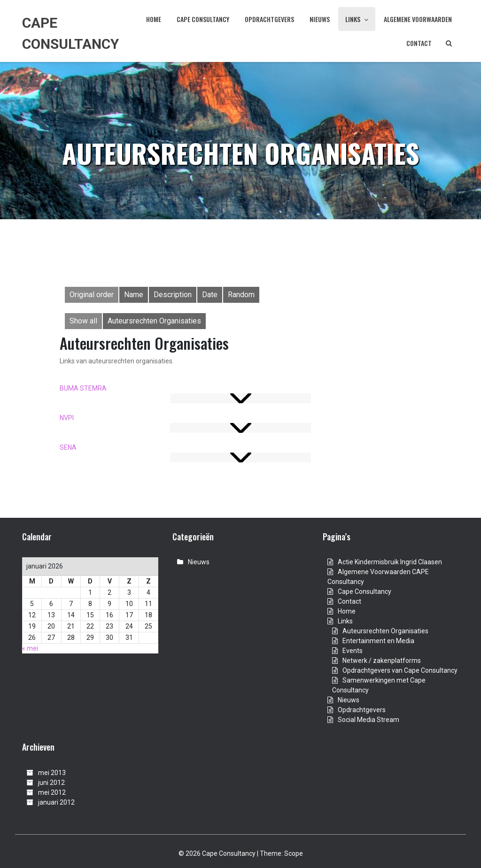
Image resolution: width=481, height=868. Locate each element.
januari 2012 (56, 802)
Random (241, 295)
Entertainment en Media (378, 641)
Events (353, 651)
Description (173, 295)
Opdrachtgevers (269, 19)
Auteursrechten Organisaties (154, 321)
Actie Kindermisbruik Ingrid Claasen (390, 562)
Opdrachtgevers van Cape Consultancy (400, 670)
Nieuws (320, 19)
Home (154, 19)
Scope (294, 853)
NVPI (67, 418)
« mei (30, 648)
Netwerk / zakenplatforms (382, 661)
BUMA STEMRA (83, 388)
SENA (68, 447)
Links (357, 19)
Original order (92, 295)
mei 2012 (52, 792)
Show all (83, 321)
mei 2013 (52, 773)
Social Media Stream (369, 720)
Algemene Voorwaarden (418, 19)
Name (134, 295)
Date (210, 295)
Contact (419, 43)
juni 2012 (51, 783)
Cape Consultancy (203, 19)
